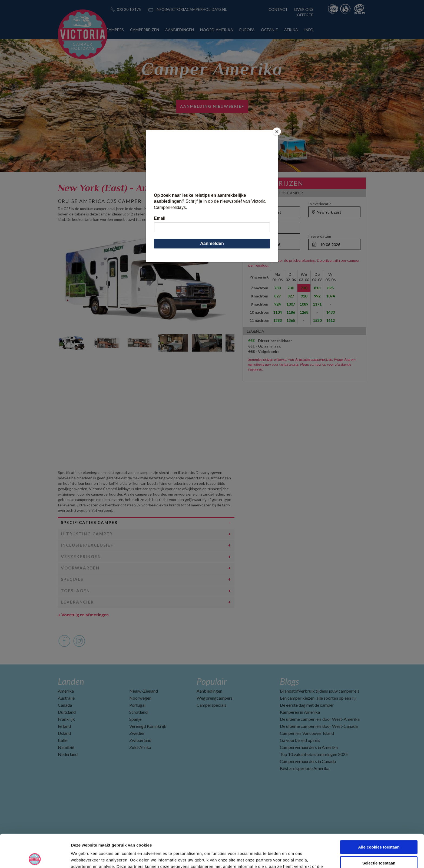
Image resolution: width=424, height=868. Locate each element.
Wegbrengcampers (215, 698)
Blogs (289, 681)
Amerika (66, 691)
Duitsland (67, 712)
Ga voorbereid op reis (300, 740)
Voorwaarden (80, 568)
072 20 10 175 (129, 9)
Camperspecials (211, 705)
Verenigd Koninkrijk (148, 726)
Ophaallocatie (260, 204)
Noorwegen (140, 698)
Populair (212, 681)
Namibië (66, 747)
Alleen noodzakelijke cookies (379, 846)
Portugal (137, 705)
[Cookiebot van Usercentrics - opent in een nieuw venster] (35, 857)
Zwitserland (140, 740)
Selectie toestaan (379, 830)
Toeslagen (75, 591)
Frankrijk (66, 719)
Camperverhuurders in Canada (308, 761)
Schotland (138, 712)
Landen (71, 681)
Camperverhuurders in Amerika (309, 747)
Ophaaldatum (260, 236)
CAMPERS (115, 30)
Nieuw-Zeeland (144, 691)
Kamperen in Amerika (300, 712)
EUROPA (247, 30)
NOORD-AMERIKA (217, 30)
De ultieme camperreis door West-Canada (319, 726)
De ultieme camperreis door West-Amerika (320, 719)
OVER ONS (304, 9)
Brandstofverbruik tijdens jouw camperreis (320, 691)
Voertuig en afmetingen (83, 615)
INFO (309, 30)
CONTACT (278, 9)
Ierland (64, 726)
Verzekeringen (81, 556)
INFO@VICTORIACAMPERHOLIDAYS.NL (191, 9)
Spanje (135, 719)
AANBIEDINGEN (180, 30)
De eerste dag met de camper (307, 705)
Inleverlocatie (320, 204)
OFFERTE (305, 15)
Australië (66, 698)
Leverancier (77, 602)
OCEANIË (269, 30)
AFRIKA (291, 30)
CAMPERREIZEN (145, 30)
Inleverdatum (320, 236)
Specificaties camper (89, 522)
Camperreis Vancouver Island (307, 733)
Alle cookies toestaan (379, 814)
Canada (65, 705)
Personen (256, 220)
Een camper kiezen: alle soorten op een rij (318, 698)
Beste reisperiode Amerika (305, 768)
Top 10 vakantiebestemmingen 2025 (314, 754)
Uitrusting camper (87, 534)
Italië (63, 740)
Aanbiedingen (209, 691)
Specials (72, 579)
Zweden (137, 733)
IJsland (64, 733)
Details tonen (292, 857)
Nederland (68, 754)
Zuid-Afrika (140, 747)
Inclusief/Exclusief (87, 545)
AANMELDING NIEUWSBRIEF (212, 106)
